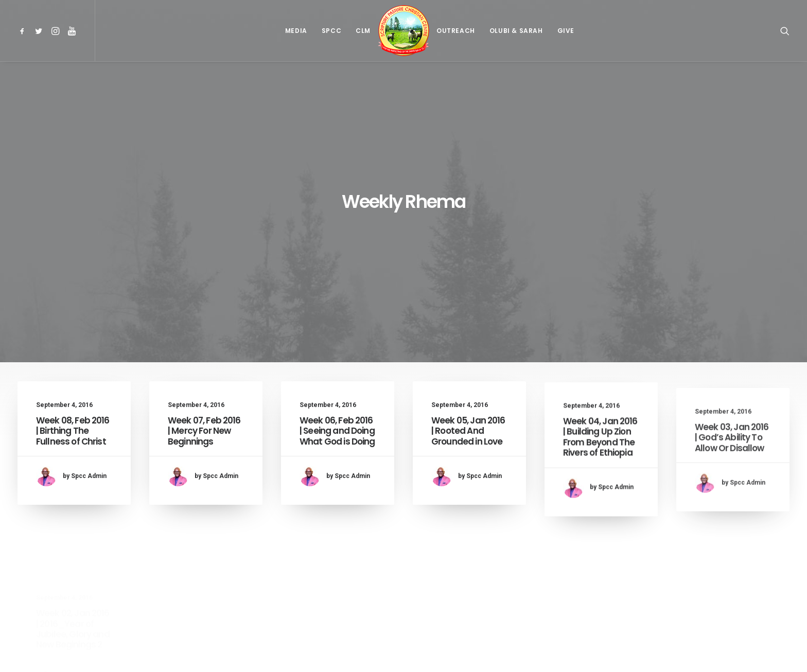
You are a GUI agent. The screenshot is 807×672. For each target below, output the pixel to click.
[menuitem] (24, 31)
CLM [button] (363, 31)
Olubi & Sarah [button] (516, 31)
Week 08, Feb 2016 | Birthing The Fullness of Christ (73, 321)
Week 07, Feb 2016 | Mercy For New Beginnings (204, 321)
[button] (24, 31)
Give (566, 31)
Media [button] (296, 31)
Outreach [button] (456, 31)
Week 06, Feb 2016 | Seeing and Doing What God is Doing (337, 325)
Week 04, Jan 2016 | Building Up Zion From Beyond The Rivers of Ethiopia (600, 376)
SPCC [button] (331, 31)
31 (467, 607)
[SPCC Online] (403, 31)
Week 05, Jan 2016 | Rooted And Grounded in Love (468, 333)
